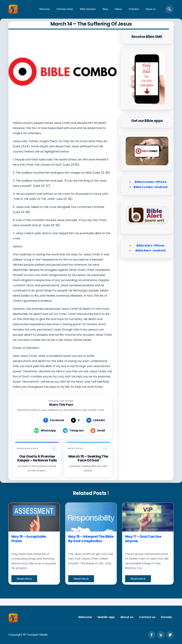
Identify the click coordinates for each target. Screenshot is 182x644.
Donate (166, 617)
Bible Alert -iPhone (150, 245)
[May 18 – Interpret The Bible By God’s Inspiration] (91, 517)
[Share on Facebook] (54, 420)
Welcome (44, 9)
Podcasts (134, 9)
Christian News (65, 9)
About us (151, 9)
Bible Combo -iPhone (151, 182)
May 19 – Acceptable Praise (29, 539)
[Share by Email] (98, 431)
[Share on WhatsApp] (45, 431)
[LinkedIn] (161, 635)
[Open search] (169, 9)
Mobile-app (106, 617)
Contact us (147, 617)
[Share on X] (76, 420)
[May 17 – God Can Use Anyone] (148, 517)
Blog (105, 9)
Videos (118, 9)
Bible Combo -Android (151, 187)
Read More (24, 579)
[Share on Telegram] (74, 431)
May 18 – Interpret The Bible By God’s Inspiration (91, 539)
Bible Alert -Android (150, 250)
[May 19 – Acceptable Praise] (34, 517)
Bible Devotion (88, 9)
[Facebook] (152, 635)
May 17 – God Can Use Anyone (143, 539)
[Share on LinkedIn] (96, 420)
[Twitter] (170, 635)
